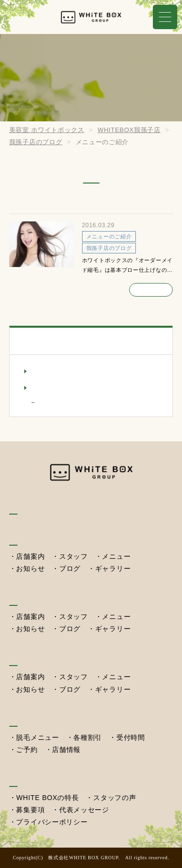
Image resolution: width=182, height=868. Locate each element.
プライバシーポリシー (52, 822)
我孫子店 (25, 536)
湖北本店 (25, 596)
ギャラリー (113, 568)
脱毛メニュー (37, 737)
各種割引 (88, 737)
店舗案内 (30, 556)
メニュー (116, 556)
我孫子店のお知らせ (66, 371)
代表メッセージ (84, 810)
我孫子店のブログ (62, 387)
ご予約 (27, 750)
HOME (21, 505)
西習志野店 (30, 657)
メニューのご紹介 (67, 402)
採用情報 (25, 777)
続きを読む (151, 289)
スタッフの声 (115, 798)
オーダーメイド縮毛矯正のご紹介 (77, 204)
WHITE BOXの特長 (47, 798)
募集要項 (30, 810)
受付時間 (131, 737)
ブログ (70, 568)
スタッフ (74, 556)
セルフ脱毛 (30, 717)
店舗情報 (66, 750)
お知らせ (30, 568)
